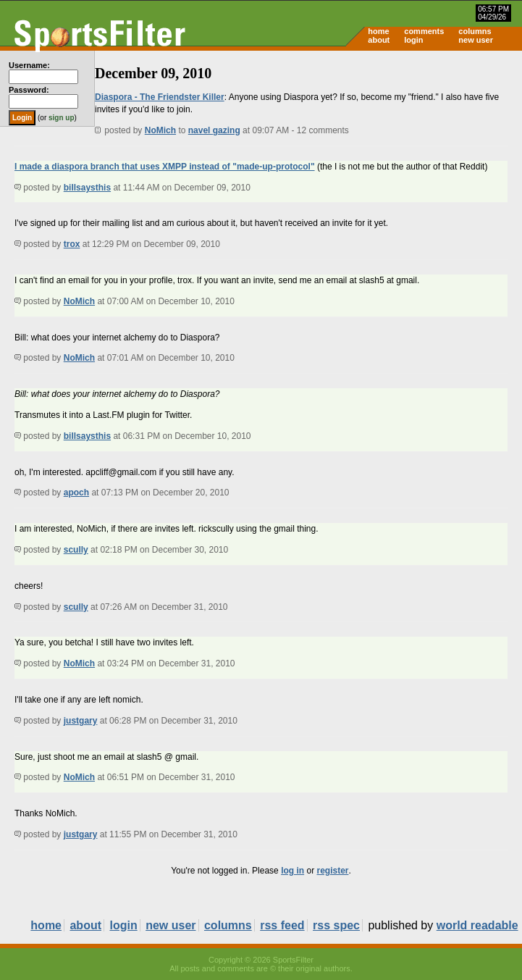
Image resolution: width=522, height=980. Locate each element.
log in (292, 871)
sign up (62, 118)
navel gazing (214, 130)
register (332, 871)
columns (475, 31)
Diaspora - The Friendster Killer (160, 97)
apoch (76, 493)
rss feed (282, 925)
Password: (29, 90)
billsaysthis (87, 188)
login (413, 40)
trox (72, 244)
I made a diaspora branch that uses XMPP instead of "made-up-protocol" (165, 167)
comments (424, 31)
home (378, 31)
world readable (477, 925)
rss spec (336, 925)
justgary (81, 721)
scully (76, 550)
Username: (29, 65)
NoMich (160, 130)
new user (476, 40)
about (379, 40)
